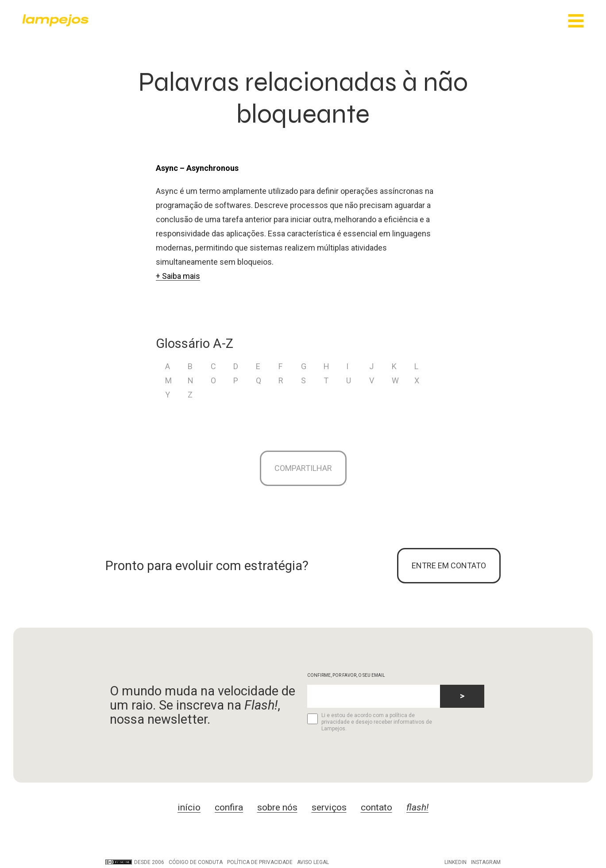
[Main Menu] (576, 21)
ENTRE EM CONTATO (449, 565)
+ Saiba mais (178, 276)
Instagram (486, 862)
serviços (329, 807)
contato (376, 807)
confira (229, 807)
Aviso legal (313, 862)
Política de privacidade (260, 862)
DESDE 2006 (135, 862)
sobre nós (277, 807)
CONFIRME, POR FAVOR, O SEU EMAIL (346, 675)
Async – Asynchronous (197, 168)
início (189, 807)
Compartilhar (303, 468)
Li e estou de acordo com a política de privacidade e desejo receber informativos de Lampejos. (369, 722)
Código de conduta (196, 862)
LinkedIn (455, 862)
